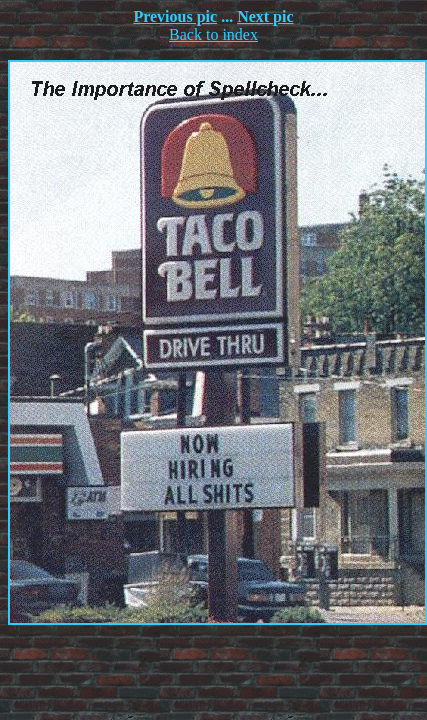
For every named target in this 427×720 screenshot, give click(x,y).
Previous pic (175, 16)
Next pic (265, 16)
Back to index (213, 34)
